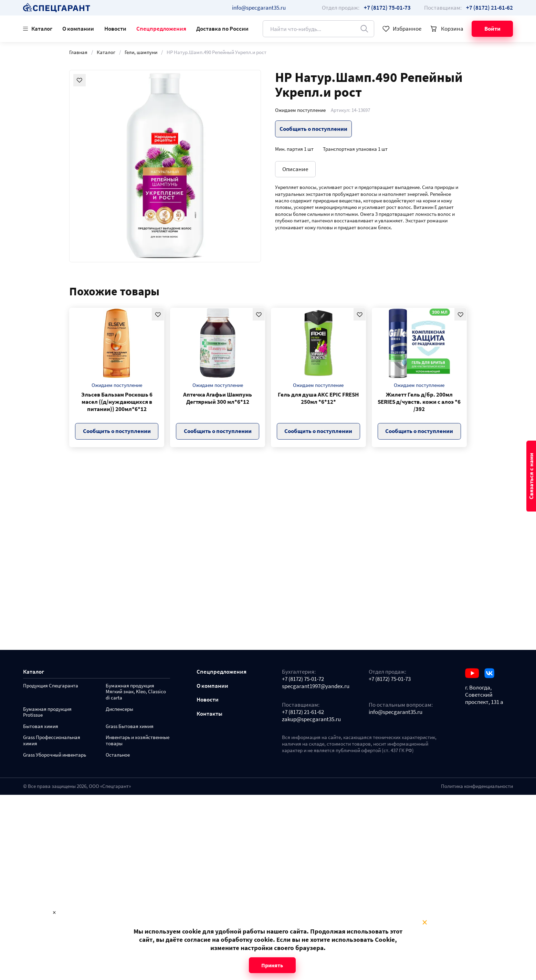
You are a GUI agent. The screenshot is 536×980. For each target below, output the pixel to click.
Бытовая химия (41, 726)
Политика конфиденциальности (477, 786)
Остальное (118, 755)
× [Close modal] (425, 923)
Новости (115, 29)
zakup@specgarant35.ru (311, 719)
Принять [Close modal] (272, 965)
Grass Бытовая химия (130, 726)
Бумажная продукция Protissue (47, 712)
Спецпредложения (161, 29)
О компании (78, 29)
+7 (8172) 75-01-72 (303, 679)
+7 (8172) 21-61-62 (303, 712)
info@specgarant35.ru (259, 8)
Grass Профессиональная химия (52, 741)
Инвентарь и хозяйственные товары (138, 741)
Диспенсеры (119, 709)
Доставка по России (222, 29)
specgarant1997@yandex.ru (316, 686)
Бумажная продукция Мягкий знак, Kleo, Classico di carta (136, 692)
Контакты (209, 714)
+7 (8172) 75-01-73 (390, 679)
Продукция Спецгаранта (51, 686)
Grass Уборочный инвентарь (55, 755)
